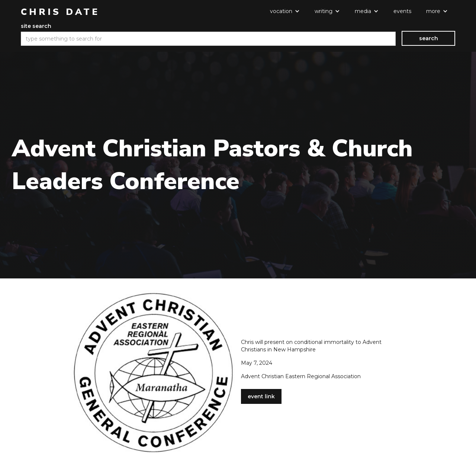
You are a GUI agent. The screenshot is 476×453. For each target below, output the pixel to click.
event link (261, 396)
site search (36, 26)
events (402, 11)
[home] (60, 12)
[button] (285, 11)
